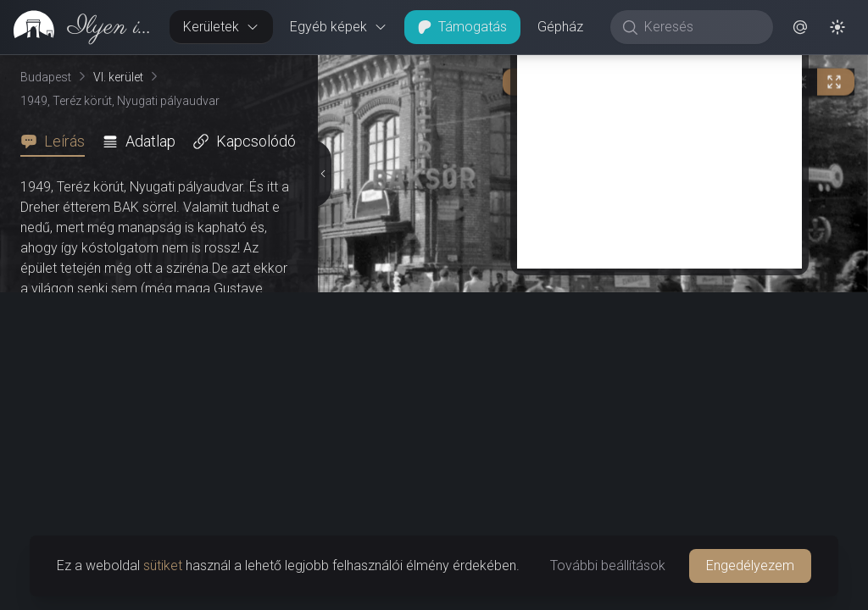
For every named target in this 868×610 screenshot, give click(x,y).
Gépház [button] (560, 27)
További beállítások (608, 566)
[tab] (58, 141)
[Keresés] (701, 27)
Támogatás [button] (462, 27)
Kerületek (221, 27)
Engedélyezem (750, 566)
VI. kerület (118, 77)
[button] (800, 27)
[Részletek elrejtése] (321, 333)
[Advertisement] (659, 468)
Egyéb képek (339, 27)
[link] (78, 27)
